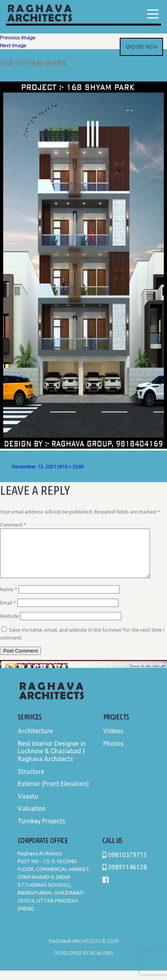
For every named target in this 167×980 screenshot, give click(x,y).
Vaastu (28, 806)
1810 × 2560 (70, 466)
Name (9, 599)
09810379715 (125, 864)
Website (9, 625)
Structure (31, 781)
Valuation (32, 818)
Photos (113, 753)
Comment (13, 525)
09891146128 (125, 876)
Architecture (35, 740)
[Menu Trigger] (153, 14)
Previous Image (18, 37)
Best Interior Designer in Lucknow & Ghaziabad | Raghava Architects (52, 761)
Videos (113, 740)
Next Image (13, 45)
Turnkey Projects (42, 830)
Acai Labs (101, 962)
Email (8, 612)
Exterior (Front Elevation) (53, 793)
